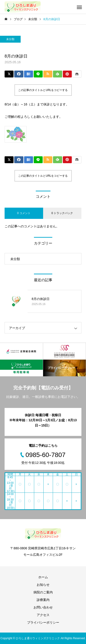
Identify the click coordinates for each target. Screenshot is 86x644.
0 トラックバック (62, 213)
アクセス (43, 615)
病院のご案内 (43, 592)
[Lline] (38, 74)
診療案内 (43, 600)
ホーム (43, 577)
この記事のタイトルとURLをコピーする (43, 90)
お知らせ (43, 585)
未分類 (10, 39)
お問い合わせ (43, 607)
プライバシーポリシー (43, 622)
